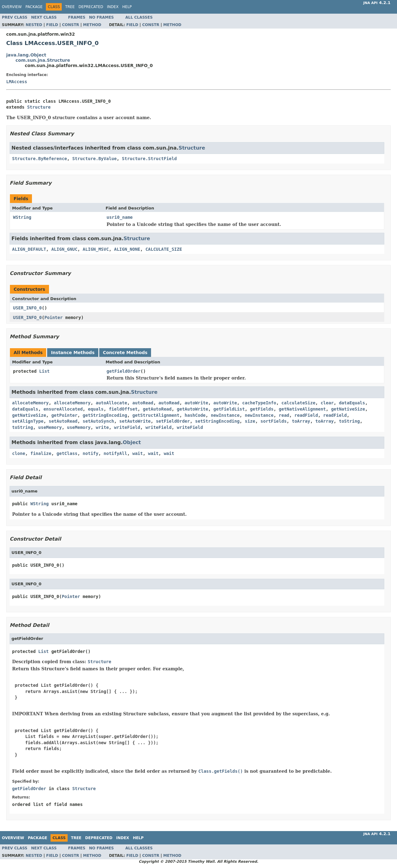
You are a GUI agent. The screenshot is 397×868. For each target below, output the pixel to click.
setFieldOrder (173, 421)
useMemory (50, 427)
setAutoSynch (98, 421)
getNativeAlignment (302, 409)
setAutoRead (63, 421)
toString (349, 421)
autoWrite (196, 403)
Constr (71, 25)
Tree (70, 7)
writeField (127, 427)
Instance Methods (73, 353)
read (284, 415)
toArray (301, 421)
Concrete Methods (125, 353)
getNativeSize (348, 409)
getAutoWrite (192, 409)
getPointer (64, 415)
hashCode (195, 415)
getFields (262, 409)
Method (92, 25)
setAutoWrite (135, 421)
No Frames (101, 17)
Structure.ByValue (94, 159)
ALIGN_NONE (127, 249)
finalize (41, 453)
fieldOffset (123, 409)
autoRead (143, 403)
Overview (12, 7)
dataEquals (352, 403)
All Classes (139, 17)
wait (138, 453)
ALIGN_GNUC (64, 249)
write (102, 427)
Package (34, 7)
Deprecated (91, 7)
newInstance (225, 415)
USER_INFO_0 (27, 308)
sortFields (274, 421)
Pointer (54, 317)
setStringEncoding (217, 421)
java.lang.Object (26, 55)
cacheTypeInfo (259, 403)
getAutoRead (157, 409)
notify (91, 453)
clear (327, 403)
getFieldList (229, 409)
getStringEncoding (105, 415)
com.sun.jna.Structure (43, 60)
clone (19, 453)
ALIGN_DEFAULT (29, 249)
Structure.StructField (149, 159)
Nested (34, 25)
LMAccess (17, 82)
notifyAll (115, 453)
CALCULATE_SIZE (164, 249)
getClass (67, 453)
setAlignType (28, 421)
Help (127, 7)
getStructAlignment (156, 415)
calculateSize (298, 403)
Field (52, 25)
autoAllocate (112, 403)
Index (113, 7)
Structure (39, 107)
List (44, 371)
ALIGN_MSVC (96, 249)
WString (22, 217)
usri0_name (120, 217)
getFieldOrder (124, 371)
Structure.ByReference (40, 159)
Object (132, 442)
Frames (77, 17)
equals (96, 409)
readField (306, 415)
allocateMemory (30, 403)
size (250, 421)
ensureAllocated (63, 409)
